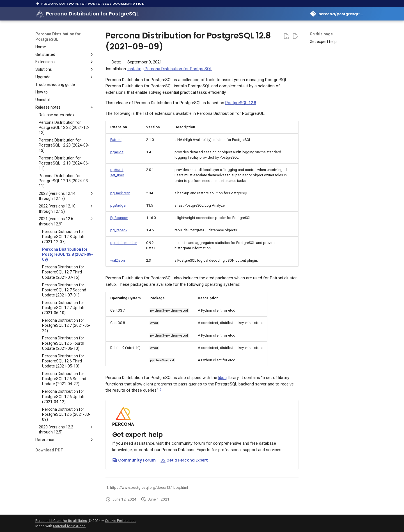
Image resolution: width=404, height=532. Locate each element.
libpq (222, 378)
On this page (321, 34)
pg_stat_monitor (124, 243)
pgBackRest (120, 193)
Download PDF (49, 450)
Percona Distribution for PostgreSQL (58, 36)
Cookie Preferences (121, 521)
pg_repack (119, 230)
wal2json (118, 260)
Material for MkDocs (69, 526)
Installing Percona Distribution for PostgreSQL (170, 69)
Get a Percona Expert (184, 460)
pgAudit (117, 152)
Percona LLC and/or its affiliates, (62, 521)
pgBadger (118, 205)
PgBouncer (119, 218)
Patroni (116, 140)
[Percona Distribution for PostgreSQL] (40, 14)
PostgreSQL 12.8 (241, 103)
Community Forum (134, 460)
